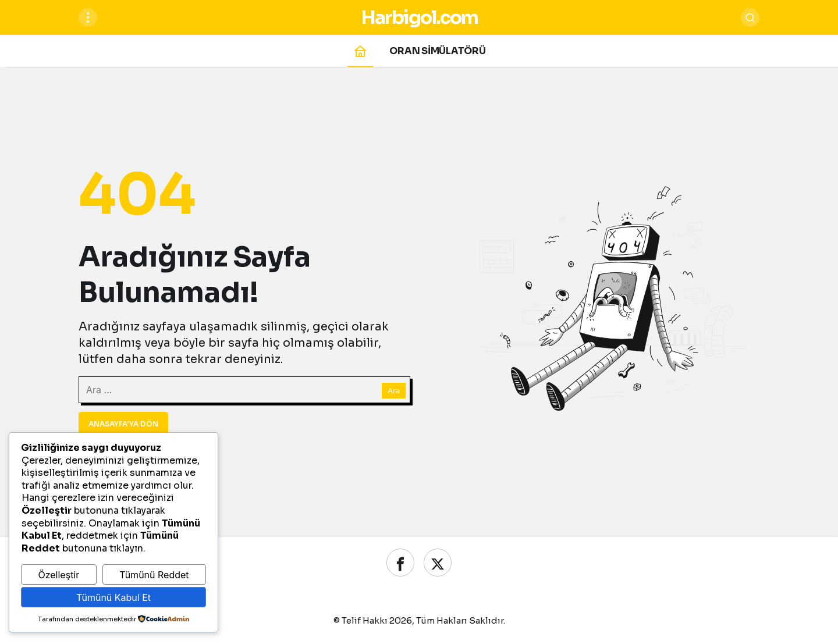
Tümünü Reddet (154, 575)
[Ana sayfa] (360, 51)
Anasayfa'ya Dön (123, 424)
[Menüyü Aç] (88, 17)
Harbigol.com (419, 17)
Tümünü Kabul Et (113, 597)
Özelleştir (58, 575)
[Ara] (750, 17)
